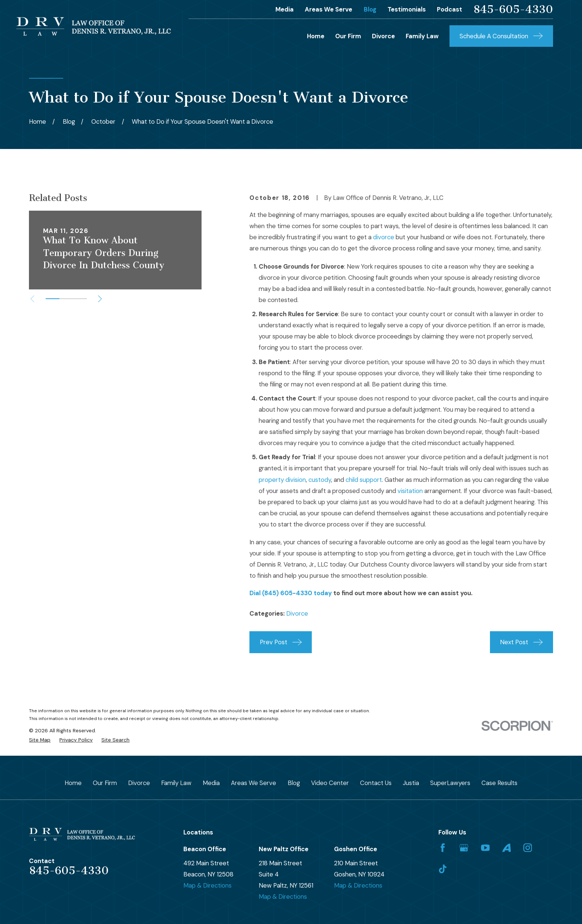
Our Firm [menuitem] (348, 36)
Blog (370, 9)
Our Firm (105, 783)
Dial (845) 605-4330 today (291, 593)
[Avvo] (506, 848)
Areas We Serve (328, 9)
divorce (384, 237)
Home (73, 783)
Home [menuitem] (316, 36)
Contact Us (376, 783)
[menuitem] (40, 740)
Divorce (297, 613)
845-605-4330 (513, 9)
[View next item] (100, 299)
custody (320, 480)
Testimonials (407, 9)
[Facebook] (443, 848)
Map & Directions (207, 885)
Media (285, 9)
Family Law (176, 783)
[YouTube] (485, 848)
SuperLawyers (450, 783)
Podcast (449, 9)
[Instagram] (528, 848)
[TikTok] (443, 869)
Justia (411, 783)
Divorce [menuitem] (383, 36)
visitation (410, 491)
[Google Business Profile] (464, 848)
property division (282, 480)
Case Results (499, 783)
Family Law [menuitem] (422, 36)
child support (364, 480)
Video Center (330, 783)
